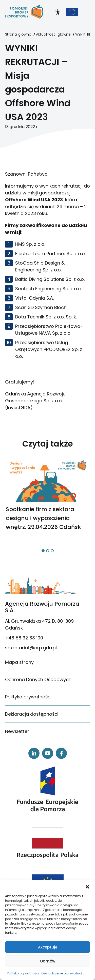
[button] (87, 886)
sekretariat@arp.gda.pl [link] (31, 648)
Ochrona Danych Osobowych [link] (38, 679)
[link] (24, 12)
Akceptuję (48, 947)
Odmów (48, 961)
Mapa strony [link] (19, 662)
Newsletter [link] (17, 731)
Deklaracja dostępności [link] (32, 714)
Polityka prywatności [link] (23, 973)
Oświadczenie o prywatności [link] (63, 973)
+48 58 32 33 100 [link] (24, 638)
